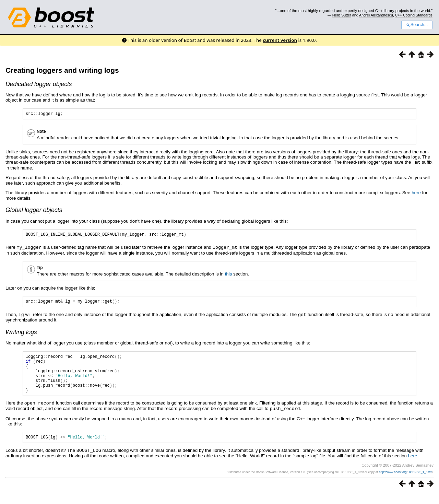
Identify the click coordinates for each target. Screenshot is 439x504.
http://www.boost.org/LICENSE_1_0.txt (405, 482)
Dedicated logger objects (39, 84)
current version (280, 40)
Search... (417, 25)
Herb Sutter (342, 15)
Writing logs (21, 334)
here (416, 193)
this (229, 275)
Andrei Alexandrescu (376, 15)
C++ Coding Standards (414, 15)
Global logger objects (34, 211)
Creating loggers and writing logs (62, 70)
